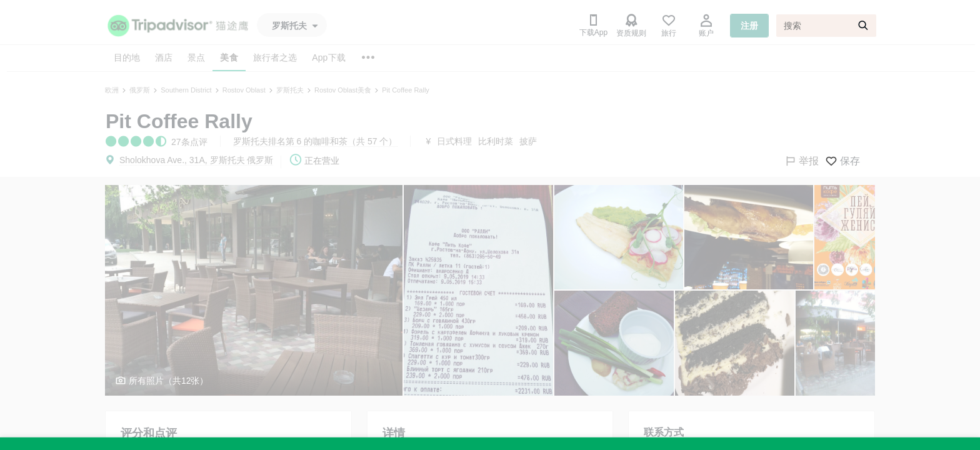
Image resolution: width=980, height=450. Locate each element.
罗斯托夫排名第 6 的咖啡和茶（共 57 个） (315, 141)
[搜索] (826, 26)
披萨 (528, 141)
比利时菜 (496, 141)
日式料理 (454, 141)
